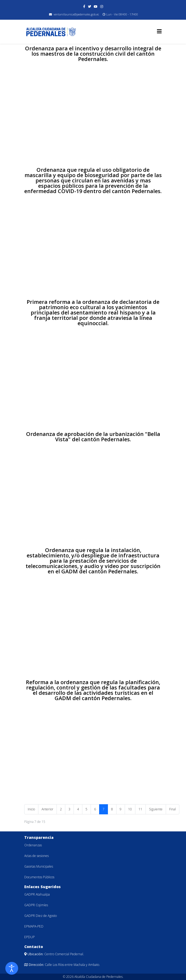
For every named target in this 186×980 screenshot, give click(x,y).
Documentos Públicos (39, 877)
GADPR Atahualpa (37, 894)
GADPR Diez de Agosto (41, 916)
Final (173, 809)
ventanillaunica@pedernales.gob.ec (76, 14)
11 (140, 809)
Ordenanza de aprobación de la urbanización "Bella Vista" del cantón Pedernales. (93, 437)
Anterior (47, 809)
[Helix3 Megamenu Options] (159, 31)
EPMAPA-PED (34, 926)
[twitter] (90, 7)
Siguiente (156, 809)
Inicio (31, 809)
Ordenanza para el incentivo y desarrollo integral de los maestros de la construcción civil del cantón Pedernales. (93, 54)
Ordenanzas (33, 845)
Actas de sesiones (37, 856)
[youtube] (96, 7)
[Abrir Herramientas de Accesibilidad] (12, 968)
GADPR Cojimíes (36, 905)
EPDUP (29, 937)
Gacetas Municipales (39, 866)
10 (130, 809)
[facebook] (84, 7)
